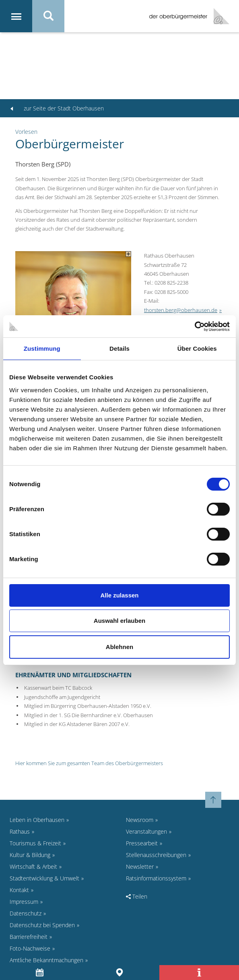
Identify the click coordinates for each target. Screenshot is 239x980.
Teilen (137, 896)
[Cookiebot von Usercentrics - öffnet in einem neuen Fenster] (195, 327)
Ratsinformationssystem (156, 878)
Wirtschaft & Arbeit (33, 867)
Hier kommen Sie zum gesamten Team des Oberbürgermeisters (89, 763)
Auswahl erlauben (119, 621)
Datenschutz (26, 913)
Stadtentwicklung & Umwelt (44, 878)
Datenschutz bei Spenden (42, 925)
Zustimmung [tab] (42, 349)
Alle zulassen (119, 595)
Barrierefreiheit (29, 937)
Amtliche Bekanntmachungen (46, 960)
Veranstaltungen (146, 831)
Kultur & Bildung (30, 855)
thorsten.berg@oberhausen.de (181, 310)
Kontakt (19, 890)
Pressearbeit (142, 843)
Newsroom (140, 820)
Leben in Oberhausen (37, 820)
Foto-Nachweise (30, 948)
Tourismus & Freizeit (35, 843)
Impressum (24, 902)
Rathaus (20, 831)
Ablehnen (119, 647)
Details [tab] (119, 349)
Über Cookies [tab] (197, 349)
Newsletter (140, 867)
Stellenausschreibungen (156, 855)
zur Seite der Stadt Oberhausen (57, 108)
